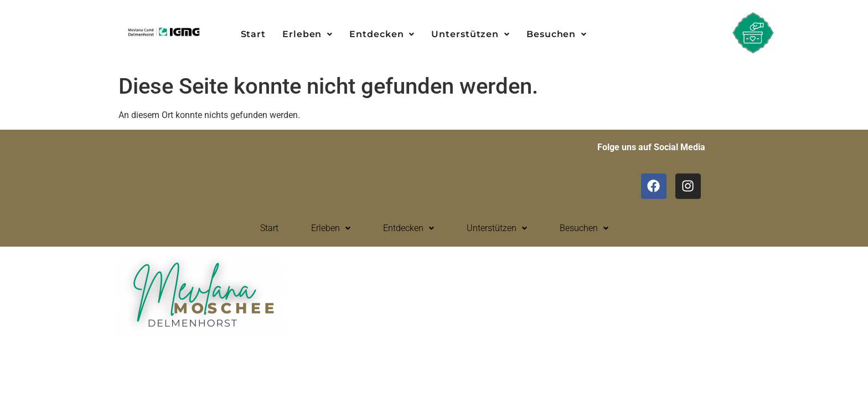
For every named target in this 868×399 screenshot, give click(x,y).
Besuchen (557, 34)
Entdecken (382, 34)
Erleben (308, 34)
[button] (308, 34)
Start (254, 34)
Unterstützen (471, 34)
